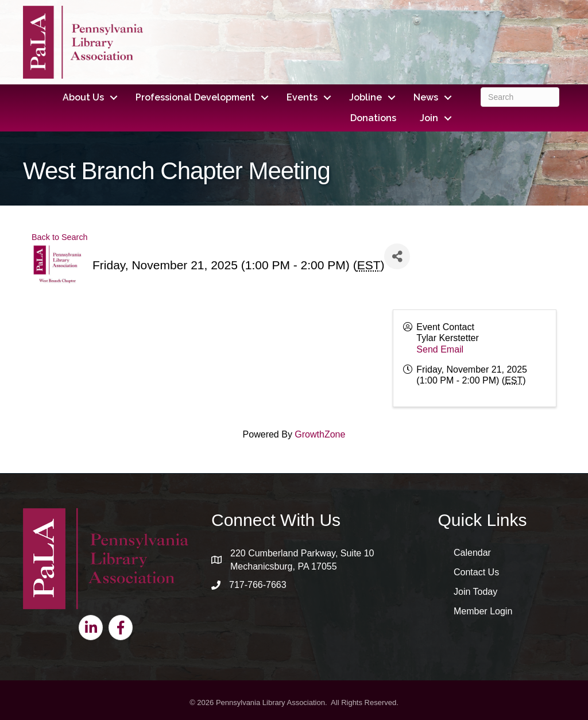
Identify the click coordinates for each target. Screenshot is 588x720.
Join (429, 118)
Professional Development (195, 97)
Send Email (440, 349)
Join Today (475, 592)
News (426, 97)
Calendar (472, 553)
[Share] (397, 256)
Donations (373, 118)
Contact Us (476, 572)
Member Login (483, 611)
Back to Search (60, 237)
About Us (83, 97)
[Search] (520, 97)
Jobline (365, 97)
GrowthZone (320, 434)
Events (302, 97)
